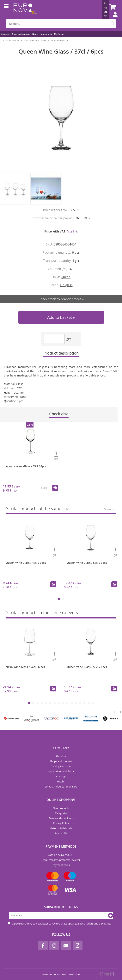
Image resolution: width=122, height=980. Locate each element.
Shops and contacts (21, 34)
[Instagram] (54, 946)
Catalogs (61, 776)
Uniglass (66, 285)
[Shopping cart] (112, 7)
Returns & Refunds (61, 828)
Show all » (110, 509)
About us (5, 34)
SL (105, 3)
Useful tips (59, 34)
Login (113, 18)
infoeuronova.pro (66, 787)
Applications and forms (61, 771)
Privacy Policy (61, 823)
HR (105, 8)
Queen (66, 277)
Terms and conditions (61, 818)
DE (105, 16)
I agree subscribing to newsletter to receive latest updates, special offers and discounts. (61, 924)
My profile (61, 833)
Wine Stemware (59, 40)
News (35, 34)
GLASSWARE (12, 40)
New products (61, 808)
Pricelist (61, 781)
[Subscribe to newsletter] (111, 916)
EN (105, 12)
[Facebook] (43, 946)
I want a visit (46, 34)
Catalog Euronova (61, 766)
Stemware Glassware (35, 40)
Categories (61, 813)
